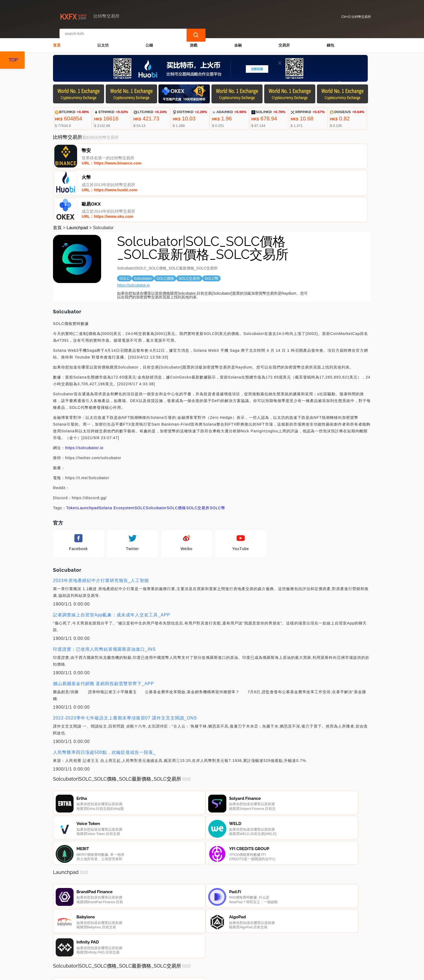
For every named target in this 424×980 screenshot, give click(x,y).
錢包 (330, 40)
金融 (238, 40)
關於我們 (143, 953)
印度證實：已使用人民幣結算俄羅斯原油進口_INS (104, 596)
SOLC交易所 (198, 454)
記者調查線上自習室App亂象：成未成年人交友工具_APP (112, 561)
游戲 (194, 40)
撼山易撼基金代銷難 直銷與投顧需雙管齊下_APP (103, 630)
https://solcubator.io (133, 232)
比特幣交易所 (146, 974)
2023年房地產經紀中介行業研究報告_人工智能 (101, 527)
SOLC (140, 454)
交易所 (284, 40)
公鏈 (149, 40)
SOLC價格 (176, 454)
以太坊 (103, 40)
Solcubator (156, 454)
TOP (13, 60)
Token (72, 454)
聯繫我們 (117, 953)
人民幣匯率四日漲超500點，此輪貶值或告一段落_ (104, 699)
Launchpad (77, 174)
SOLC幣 (218, 454)
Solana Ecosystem (117, 454)
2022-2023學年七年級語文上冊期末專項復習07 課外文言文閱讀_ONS (125, 664)
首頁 (57, 40)
